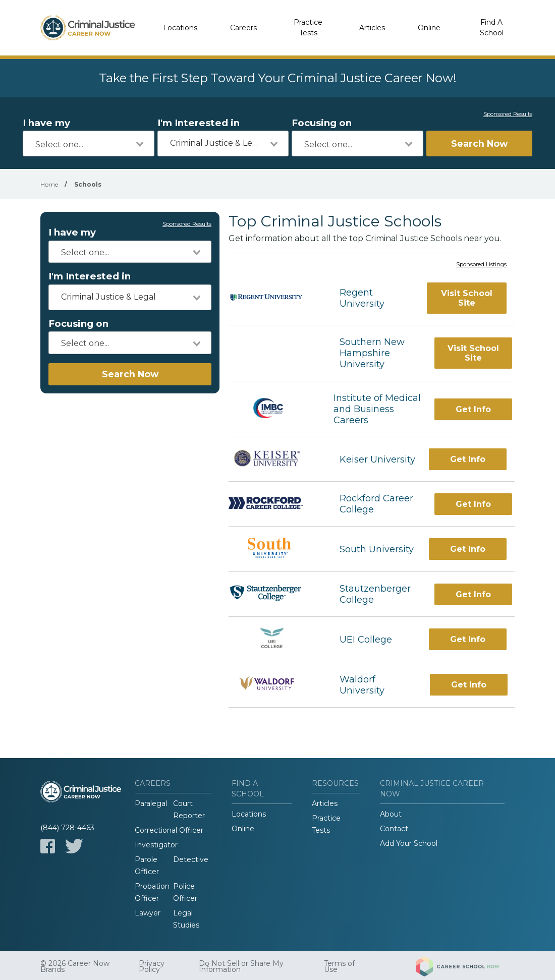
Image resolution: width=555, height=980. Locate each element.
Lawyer (148, 913)
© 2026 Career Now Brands (75, 966)
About (391, 814)
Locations (180, 28)
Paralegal (151, 803)
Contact (394, 829)
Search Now (479, 143)
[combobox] (89, 143)
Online (429, 28)
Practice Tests (308, 27)
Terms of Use (339, 966)
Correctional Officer (169, 830)
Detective (191, 859)
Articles (372, 28)
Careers (243, 28)
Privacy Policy (152, 966)
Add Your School (409, 843)
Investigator (156, 845)
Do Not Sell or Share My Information (241, 966)
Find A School (492, 27)
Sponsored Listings (481, 265)
